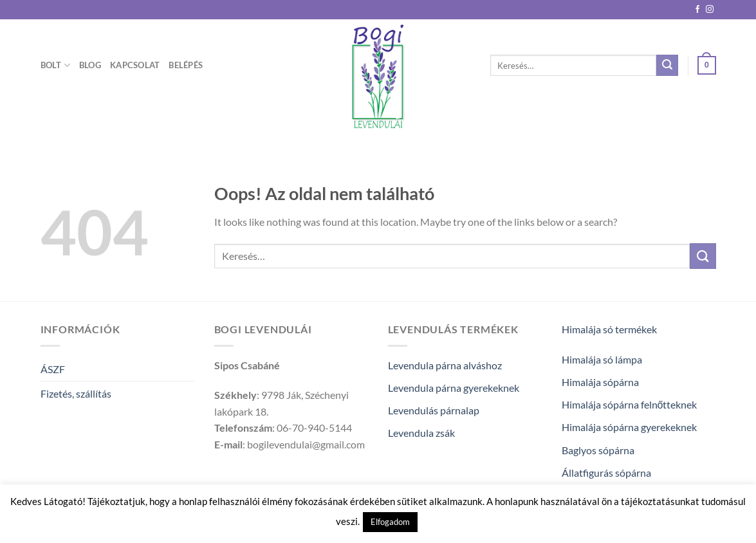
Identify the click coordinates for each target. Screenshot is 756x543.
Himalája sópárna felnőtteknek (630, 404)
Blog (90, 65)
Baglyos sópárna (598, 450)
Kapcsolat (135, 65)
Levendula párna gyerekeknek (454, 388)
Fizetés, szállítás (76, 393)
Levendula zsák (421, 433)
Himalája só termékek (609, 329)
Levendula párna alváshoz (445, 365)
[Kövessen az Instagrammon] (710, 10)
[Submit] (667, 66)
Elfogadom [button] (390, 522)
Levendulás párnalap (434, 410)
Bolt (55, 65)
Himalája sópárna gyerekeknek (629, 427)
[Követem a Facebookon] (697, 10)
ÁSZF (53, 369)
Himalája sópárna (600, 382)
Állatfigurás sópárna (606, 473)
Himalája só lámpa (602, 359)
